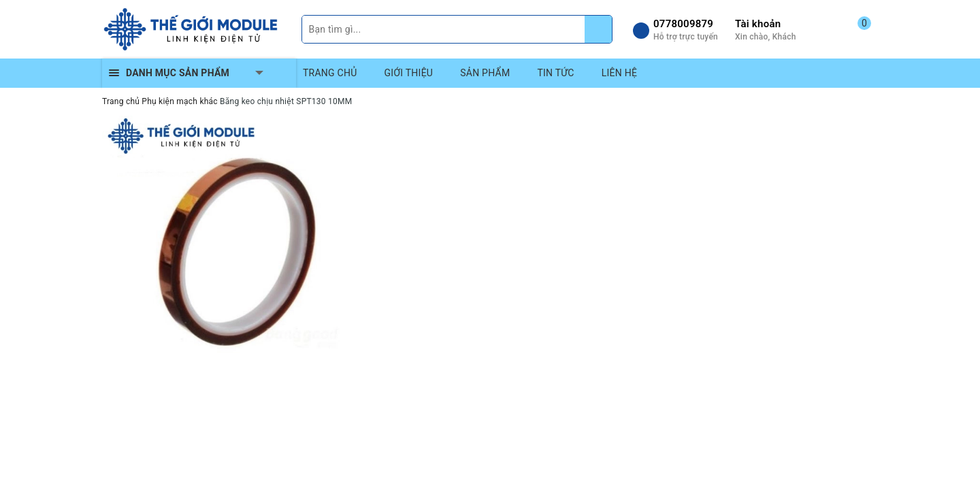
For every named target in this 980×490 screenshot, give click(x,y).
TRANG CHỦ (330, 73)
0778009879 (683, 24)
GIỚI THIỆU (409, 73)
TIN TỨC (555, 73)
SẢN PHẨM (485, 73)
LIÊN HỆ (619, 73)
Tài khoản (758, 24)
